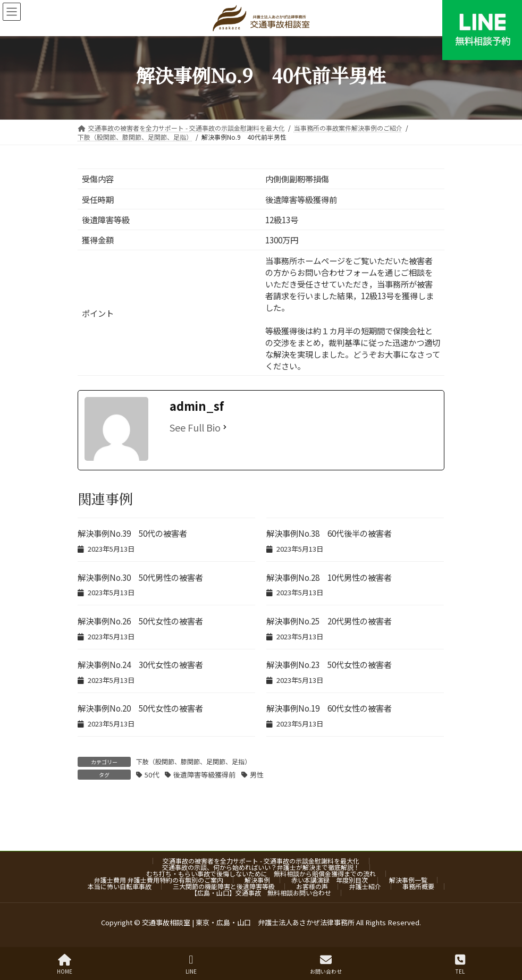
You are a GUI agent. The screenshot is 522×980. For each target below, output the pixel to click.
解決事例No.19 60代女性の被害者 (329, 708)
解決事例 (257, 880)
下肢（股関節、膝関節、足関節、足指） (193, 761)
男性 (257, 775)
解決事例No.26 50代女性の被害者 (140, 621)
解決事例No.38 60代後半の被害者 (329, 533)
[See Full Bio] (225, 427)
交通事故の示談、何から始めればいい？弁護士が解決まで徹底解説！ (261, 867)
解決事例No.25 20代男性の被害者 (329, 621)
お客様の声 (312, 886)
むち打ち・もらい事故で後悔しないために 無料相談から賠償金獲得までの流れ (261, 873)
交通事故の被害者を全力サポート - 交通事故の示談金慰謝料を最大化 (261, 861)
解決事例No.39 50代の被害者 (132, 533)
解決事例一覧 (408, 880)
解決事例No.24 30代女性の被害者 (140, 664)
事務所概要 (418, 886)
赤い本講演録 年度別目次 (330, 880)
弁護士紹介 (365, 886)
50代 (152, 775)
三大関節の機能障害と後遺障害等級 (224, 886)
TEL (460, 964)
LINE (191, 964)
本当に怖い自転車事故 (120, 886)
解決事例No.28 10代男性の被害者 (329, 577)
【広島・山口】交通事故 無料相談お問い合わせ (261, 893)
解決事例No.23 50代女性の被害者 (329, 664)
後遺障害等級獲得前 (204, 775)
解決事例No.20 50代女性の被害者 (140, 708)
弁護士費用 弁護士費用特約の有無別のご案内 (159, 880)
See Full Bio (195, 427)
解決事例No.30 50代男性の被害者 (140, 577)
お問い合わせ (326, 964)
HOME (65, 964)
